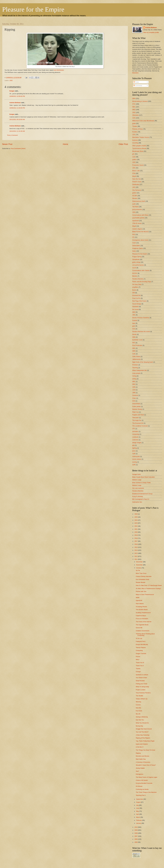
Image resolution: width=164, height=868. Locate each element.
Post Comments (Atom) (18, 149)
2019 (136, 535)
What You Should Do (142, 723)
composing (136, 434)
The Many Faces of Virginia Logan (147, 777)
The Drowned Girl (138, 423)
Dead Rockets (140, 681)
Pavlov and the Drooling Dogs (142, 282)
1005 (134, 387)
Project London (141, 690)
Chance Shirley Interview (144, 576)
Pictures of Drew (137, 129)
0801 (134, 107)
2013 (136, 553)
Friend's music (137, 182)
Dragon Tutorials (141, 654)
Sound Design (137, 304)
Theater (135, 126)
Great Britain (136, 404)
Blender (135, 276)
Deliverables (136, 246)
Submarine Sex (137, 502)
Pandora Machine (138, 279)
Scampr (135, 320)
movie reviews (137, 459)
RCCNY (135, 273)
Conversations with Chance (141, 270)
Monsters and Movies (142, 756)
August (139, 802)
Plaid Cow (135, 412)
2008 (136, 833)
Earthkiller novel (137, 340)
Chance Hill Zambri (142, 780)
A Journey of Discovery (143, 762)
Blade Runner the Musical (140, 232)
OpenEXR (139, 600)
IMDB (138, 598)
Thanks (138, 669)
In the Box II (140, 747)
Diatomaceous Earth (139, 201)
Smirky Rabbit (140, 768)
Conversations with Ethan (140, 215)
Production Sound (138, 165)
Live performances (138, 265)
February (139, 820)
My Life (138, 714)
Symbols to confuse (142, 675)
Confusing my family (142, 789)
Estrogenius (140, 774)
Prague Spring (137, 257)
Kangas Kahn (137, 474)
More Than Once (141, 573)
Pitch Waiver (140, 604)
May (138, 811)
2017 (136, 541)
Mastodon (135, 73)
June (138, 808)
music (134, 243)
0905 (134, 351)
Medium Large (137, 480)
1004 (134, 212)
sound (134, 268)
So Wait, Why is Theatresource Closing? (148, 589)
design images (137, 443)
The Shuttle (139, 696)
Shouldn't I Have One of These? (146, 765)
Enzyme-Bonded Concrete (144, 783)
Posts (136, 82)
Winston (135, 198)
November (140, 565)
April (138, 814)
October (139, 568)
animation (135, 431)
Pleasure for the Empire (33, 9)
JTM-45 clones (137, 223)
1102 (134, 157)
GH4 (134, 401)
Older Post (123, 144)
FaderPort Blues (141, 616)
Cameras (135, 395)
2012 (136, 556)
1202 (134, 162)
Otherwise (135, 115)
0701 (134, 104)
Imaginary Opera (138, 248)
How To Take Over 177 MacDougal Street (149, 585)
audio (134, 204)
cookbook (135, 437)
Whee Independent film (140, 370)
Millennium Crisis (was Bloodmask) (143, 121)
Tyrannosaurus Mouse (139, 148)
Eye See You (140, 720)
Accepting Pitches (141, 607)
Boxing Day (139, 726)
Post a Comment (12, 135)
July (138, 805)
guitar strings (136, 262)
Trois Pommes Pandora (143, 693)
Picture (138, 657)
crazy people (136, 373)
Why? (138, 660)
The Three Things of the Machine (146, 792)
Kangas (12, 91)
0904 (134, 98)
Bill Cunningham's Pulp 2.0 (141, 499)
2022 (136, 526)
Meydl (134, 176)
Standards (136, 307)
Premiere (135, 365)
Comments (138, 86)
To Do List (139, 638)
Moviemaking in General (140, 101)
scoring (135, 462)
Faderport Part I (141, 641)
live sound (135, 309)
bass (134, 323)
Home (65, 144)
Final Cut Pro (136, 298)
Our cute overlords (138, 488)
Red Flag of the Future (139, 301)
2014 (136, 550)
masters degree (137, 229)
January (139, 823)
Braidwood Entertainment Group (142, 494)
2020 (136, 532)
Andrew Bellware (15, 103)
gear (134, 326)
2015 (136, 547)
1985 (134, 393)
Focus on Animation (142, 619)
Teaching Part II (141, 795)
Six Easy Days (137, 284)
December (140, 562)
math (134, 454)
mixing (134, 376)
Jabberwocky (136, 359)
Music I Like (136, 171)
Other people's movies (139, 146)
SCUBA (135, 196)
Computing (139, 650)
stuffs (134, 465)
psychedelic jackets (138, 218)
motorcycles (136, 456)
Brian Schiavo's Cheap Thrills (141, 483)
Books (134, 290)
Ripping (138, 753)
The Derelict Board (142, 610)
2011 (136, 559)
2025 (136, 517)
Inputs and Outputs (142, 744)
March (138, 817)
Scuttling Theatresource (143, 613)
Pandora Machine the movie (141, 332)
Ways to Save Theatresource (145, 595)
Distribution (136, 184)
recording (135, 143)
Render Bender (141, 582)
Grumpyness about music (140, 240)
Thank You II (140, 666)
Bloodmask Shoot (138, 151)
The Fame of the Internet (144, 622)
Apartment (136, 221)
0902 (134, 384)
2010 (136, 827)
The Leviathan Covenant (140, 426)
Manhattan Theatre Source (141, 137)
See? (137, 771)
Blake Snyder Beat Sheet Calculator (143, 477)
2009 (136, 830)
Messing (138, 702)
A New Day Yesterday (143, 735)
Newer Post (7, 144)
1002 (11, 80)
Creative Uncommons (143, 631)
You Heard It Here (141, 678)
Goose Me (139, 628)
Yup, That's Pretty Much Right (145, 741)
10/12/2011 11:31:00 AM (17, 131)
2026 (136, 514)
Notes (134, 251)
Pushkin (135, 132)
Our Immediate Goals (142, 579)
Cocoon (138, 705)
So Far (138, 570)
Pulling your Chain (142, 684)
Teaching (135, 368)
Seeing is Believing (142, 717)
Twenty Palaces (141, 648)
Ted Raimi (135, 207)
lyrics (134, 451)
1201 (134, 135)
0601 (134, 348)
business (135, 140)
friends (134, 334)
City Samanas (137, 190)
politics (134, 160)
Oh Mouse (139, 786)
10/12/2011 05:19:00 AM (17, 119)
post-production (137, 209)
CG (133, 237)
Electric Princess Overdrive (141, 318)
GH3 (134, 329)
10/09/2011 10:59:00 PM (17, 96)
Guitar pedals (137, 406)
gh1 (133, 154)
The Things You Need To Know (145, 750)
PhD (134, 234)
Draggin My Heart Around (144, 729)
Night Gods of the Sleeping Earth (143, 362)
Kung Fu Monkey (138, 496)
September (140, 799)
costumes (135, 440)
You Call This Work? (142, 732)
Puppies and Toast (138, 415)
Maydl (134, 226)
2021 (136, 529)
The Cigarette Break (142, 625)
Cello (134, 354)
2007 (136, 836)
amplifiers (135, 287)
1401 (134, 187)
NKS (134, 343)
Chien (134, 398)
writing (134, 379)
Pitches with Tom (141, 591)
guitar (134, 123)
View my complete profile (151, 32)
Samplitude (136, 259)
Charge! (138, 672)
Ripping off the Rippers (143, 738)
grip (133, 445)
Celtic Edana (136, 357)
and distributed (59, 70)
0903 (134, 312)
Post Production (137, 345)
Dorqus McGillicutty (142, 644)
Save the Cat (136, 179)
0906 (134, 337)
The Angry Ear (137, 420)
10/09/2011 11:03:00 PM (17, 108)
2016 (136, 544)
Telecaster (136, 418)
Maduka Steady (137, 409)
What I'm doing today (142, 687)
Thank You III (140, 663)
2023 (136, 523)
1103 (134, 390)
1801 (134, 315)
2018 (136, 538)
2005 (136, 842)
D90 (134, 293)
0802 (134, 110)
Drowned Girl (136, 295)
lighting (135, 448)
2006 (136, 839)
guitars (134, 193)
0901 (134, 381)
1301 (134, 168)
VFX (134, 429)
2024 (136, 520)
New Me (138, 708)
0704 (134, 173)
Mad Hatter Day (141, 759)
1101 (134, 118)
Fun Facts (139, 711)
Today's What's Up (142, 699)
